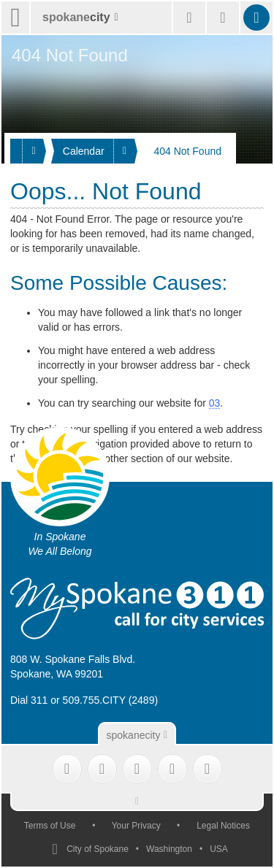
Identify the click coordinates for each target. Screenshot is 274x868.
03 (215, 403)
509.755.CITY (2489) (111, 700)
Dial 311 (29, 700)
